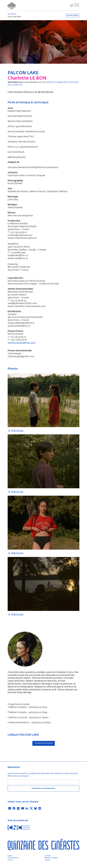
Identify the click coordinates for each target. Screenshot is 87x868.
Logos (10, 856)
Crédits (47, 860)
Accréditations (13, 858)
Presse (10, 860)
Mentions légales (51, 858)
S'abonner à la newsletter (43, 788)
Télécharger (16, 431)
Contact (48, 856)
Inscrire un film (72, 15)
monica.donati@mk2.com (21, 343)
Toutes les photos (44, 743)
